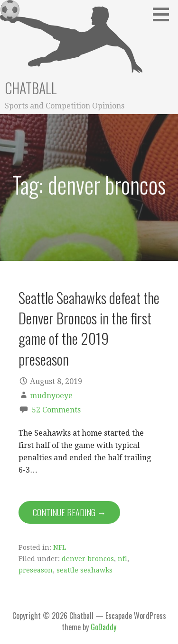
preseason (36, 570)
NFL (60, 547)
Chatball (31, 88)
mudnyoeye (51, 396)
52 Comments (56, 410)
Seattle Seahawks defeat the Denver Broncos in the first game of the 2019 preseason (89, 328)
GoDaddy (103, 627)
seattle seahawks (84, 570)
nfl (122, 559)
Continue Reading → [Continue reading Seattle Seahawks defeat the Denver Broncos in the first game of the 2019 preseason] (69, 512)
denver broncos (88, 559)
